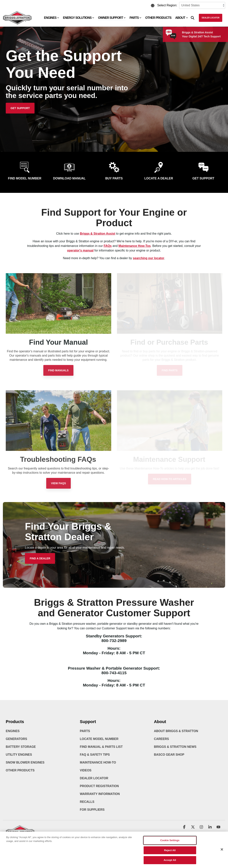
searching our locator (149, 258)
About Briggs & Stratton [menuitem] (176, 731)
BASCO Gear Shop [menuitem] (169, 755)
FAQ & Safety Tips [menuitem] (95, 755)
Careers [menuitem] (161, 739)
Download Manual (69, 178)
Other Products (158, 18)
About (182, 18)
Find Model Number (25, 178)
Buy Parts (114, 178)
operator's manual (80, 250)
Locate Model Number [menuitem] (99, 739)
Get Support (203, 178)
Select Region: (167, 5)
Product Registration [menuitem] (99, 786)
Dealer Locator (211, 18)
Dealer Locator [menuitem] (94, 778)
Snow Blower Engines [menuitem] (25, 762)
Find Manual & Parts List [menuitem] (101, 747)
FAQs (108, 246)
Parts (135, 18)
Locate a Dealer (159, 178)
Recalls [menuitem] (87, 802)
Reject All (170, 853)
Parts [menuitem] (85, 731)
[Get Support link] (20, 108)
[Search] (193, 18)
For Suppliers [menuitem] (92, 810)
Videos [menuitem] (86, 770)
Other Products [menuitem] (20, 770)
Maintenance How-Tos (135, 246)
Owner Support (112, 18)
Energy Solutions (79, 18)
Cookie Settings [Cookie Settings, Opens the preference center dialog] (170, 843)
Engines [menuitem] (13, 731)
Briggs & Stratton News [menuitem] (175, 747)
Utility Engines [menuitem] (19, 755)
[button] (185, 827)
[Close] (222, 852)
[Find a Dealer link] (40, 558)
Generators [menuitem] (16, 739)
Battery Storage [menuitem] (21, 747)
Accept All (170, 863)
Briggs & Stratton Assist (97, 234)
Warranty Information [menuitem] (100, 794)
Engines (51, 18)
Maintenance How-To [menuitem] (98, 762)
